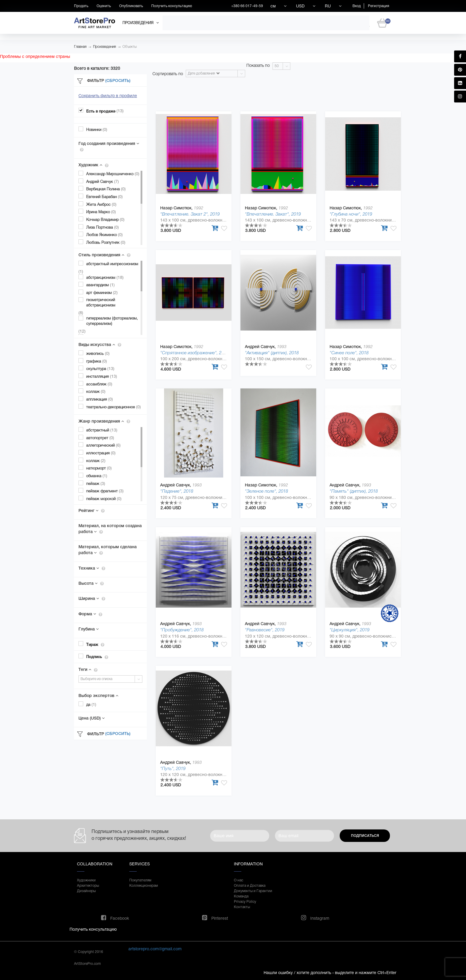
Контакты (242, 907)
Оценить (104, 6)
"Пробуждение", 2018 (182, 630)
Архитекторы (88, 886)
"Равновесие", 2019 (265, 630)
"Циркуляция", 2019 (349, 630)
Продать (81, 6)
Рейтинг (92, 510)
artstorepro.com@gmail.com (155, 949)
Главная (80, 47)
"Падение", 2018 (177, 491)
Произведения (104, 47)
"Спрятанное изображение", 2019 (194, 353)
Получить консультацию (172, 6)
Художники (86, 880)
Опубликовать (131, 6)
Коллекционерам (144, 886)
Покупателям (140, 880)
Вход (357, 6)
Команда (241, 896)
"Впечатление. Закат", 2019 (273, 214)
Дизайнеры (86, 891)
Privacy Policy (245, 902)
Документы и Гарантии (253, 891)
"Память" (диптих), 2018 (354, 491)
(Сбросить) (118, 80)
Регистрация (378, 6)
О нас (238, 880)
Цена (92, 718)
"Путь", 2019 (173, 768)
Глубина (89, 629)
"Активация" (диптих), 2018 (272, 353)
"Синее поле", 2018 (349, 353)
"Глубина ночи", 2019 (351, 214)
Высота (91, 583)
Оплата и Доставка (250, 886)
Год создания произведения (109, 146)
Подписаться (365, 836)
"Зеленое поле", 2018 (266, 491)
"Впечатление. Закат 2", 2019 (190, 214)
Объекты (130, 47)
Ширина (92, 598)
